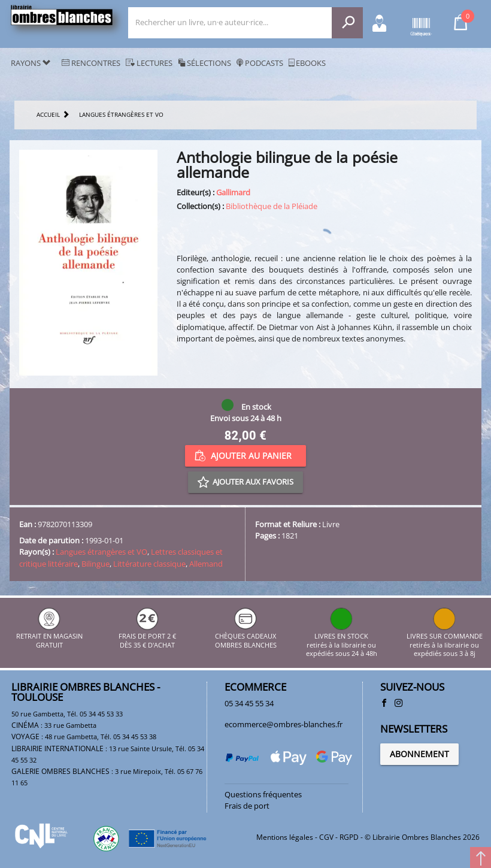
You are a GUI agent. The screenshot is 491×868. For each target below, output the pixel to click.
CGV (326, 837)
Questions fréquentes (263, 794)
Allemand (206, 564)
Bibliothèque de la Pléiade (272, 206)
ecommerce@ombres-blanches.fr (284, 724)
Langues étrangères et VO (101, 552)
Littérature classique (149, 564)
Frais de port (247, 806)
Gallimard (233, 192)
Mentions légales (285, 837)
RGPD (349, 837)
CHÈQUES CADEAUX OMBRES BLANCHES (246, 636)
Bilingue (96, 564)
